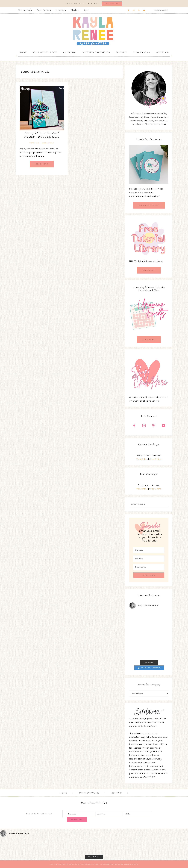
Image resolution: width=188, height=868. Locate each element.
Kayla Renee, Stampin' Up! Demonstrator (94, 31)
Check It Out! (112, 4)
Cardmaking (34, 143)
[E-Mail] (138, 814)
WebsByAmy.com (131, 864)
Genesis (88, 864)
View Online (142, 459)
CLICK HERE (149, 270)
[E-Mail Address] (149, 567)
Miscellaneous (48, 143)
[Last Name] (149, 559)
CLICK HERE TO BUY (149, 205)
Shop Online (155, 459)
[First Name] (149, 550)
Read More (42, 164)
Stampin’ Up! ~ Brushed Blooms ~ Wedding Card (42, 135)
